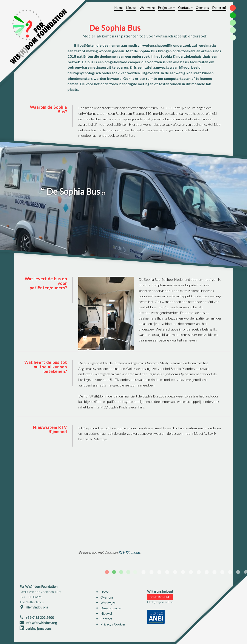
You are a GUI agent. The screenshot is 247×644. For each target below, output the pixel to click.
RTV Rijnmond (129, 552)
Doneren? (219, 8)
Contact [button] (185, 8)
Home (118, 8)
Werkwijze (147, 8)
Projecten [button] (166, 8)
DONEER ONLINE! (160, 597)
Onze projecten (111, 608)
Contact (106, 619)
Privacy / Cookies (113, 624)
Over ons (202, 8)
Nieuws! (106, 613)
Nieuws (131, 8)
